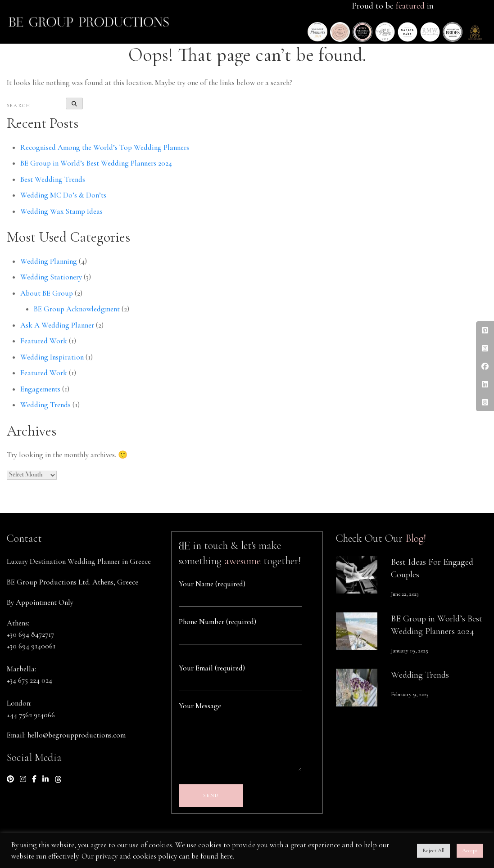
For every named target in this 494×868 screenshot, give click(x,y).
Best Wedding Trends (53, 179)
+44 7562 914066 (31, 715)
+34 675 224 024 (29, 680)
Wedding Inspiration (52, 357)
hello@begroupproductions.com (77, 735)
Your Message (200, 706)
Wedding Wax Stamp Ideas (61, 211)
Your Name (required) (212, 584)
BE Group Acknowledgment (77, 309)
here (227, 856)
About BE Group (47, 293)
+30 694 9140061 (31, 646)
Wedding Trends (45, 405)
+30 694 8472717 (30, 634)
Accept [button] (470, 850)
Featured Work (44, 341)
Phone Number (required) (218, 622)
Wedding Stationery (51, 277)
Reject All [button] (433, 850)
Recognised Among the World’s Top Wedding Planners (105, 147)
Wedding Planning (49, 261)
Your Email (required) (212, 668)
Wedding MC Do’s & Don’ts (63, 195)
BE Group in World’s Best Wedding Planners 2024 (96, 163)
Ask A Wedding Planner (57, 325)
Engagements (40, 389)
